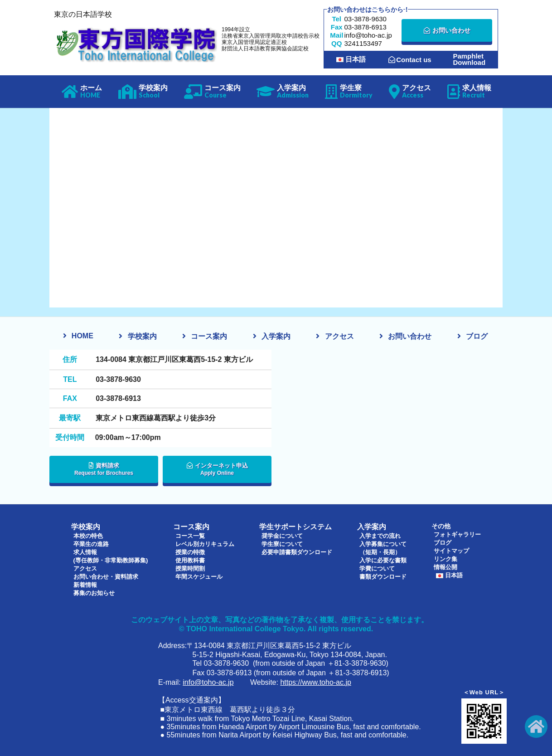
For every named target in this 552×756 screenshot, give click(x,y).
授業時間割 (190, 567)
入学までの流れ (381, 534)
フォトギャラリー (458, 534)
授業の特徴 (190, 551)
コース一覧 (190, 534)
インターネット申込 (217, 472)
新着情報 (84, 583)
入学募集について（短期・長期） (384, 546)
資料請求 (104, 472)
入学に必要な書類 (384, 559)
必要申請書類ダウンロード (298, 551)
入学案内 (276, 336)
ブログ (477, 336)
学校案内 (142, 336)
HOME (82, 336)
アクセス (339, 336)
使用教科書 (190, 559)
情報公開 (445, 567)
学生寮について (282, 542)
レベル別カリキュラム (206, 542)
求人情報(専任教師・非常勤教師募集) (111, 555)
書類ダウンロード (384, 575)
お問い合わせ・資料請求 (106, 575)
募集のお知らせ (93, 591)
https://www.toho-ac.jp (316, 681)
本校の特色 (87, 534)
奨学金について (282, 534)
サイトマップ (451, 551)
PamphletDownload (469, 59)
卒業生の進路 (90, 542)
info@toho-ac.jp (208, 681)
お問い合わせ (447, 30)
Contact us (410, 60)
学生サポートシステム (290, 526)
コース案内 (209, 336)
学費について (378, 567)
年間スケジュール (199, 575)
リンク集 (445, 559)
